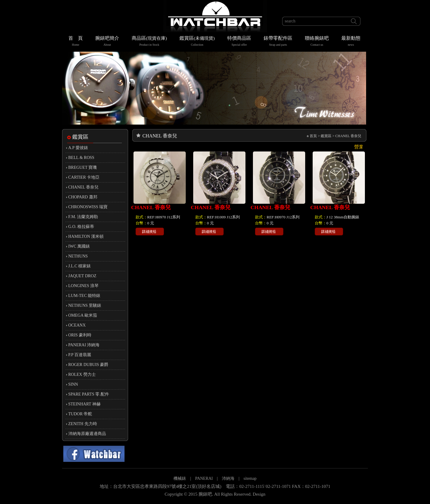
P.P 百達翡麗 (80, 355)
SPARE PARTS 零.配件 (89, 394)
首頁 (313, 136)
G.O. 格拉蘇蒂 (81, 227)
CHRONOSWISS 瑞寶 (88, 207)
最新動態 (351, 42)
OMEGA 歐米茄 (83, 315)
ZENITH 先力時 (83, 424)
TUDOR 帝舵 (80, 414)
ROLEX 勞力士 (82, 374)
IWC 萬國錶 (79, 246)
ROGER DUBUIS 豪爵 (89, 365)
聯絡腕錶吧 (317, 42)
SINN (73, 384)
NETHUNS (78, 256)
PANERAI (204, 478)
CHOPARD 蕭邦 (83, 197)
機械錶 (180, 478)
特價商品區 (239, 42)
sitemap (250, 478)
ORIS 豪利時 (80, 335)
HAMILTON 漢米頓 (86, 236)
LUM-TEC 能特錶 (85, 296)
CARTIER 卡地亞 (84, 177)
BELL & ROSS (81, 158)
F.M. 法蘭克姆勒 (83, 217)
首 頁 (76, 42)
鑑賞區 (197, 42)
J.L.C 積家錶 (80, 266)
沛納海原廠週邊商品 (87, 434)
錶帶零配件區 (278, 42)
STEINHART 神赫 (85, 404)
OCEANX (77, 325)
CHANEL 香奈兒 (84, 187)
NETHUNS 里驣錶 (85, 305)
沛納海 (228, 478)
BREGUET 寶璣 (83, 167)
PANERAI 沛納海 (84, 345)
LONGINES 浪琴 (84, 286)
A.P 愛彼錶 (78, 148)
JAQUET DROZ (82, 276)
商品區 (149, 42)
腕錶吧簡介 (107, 42)
